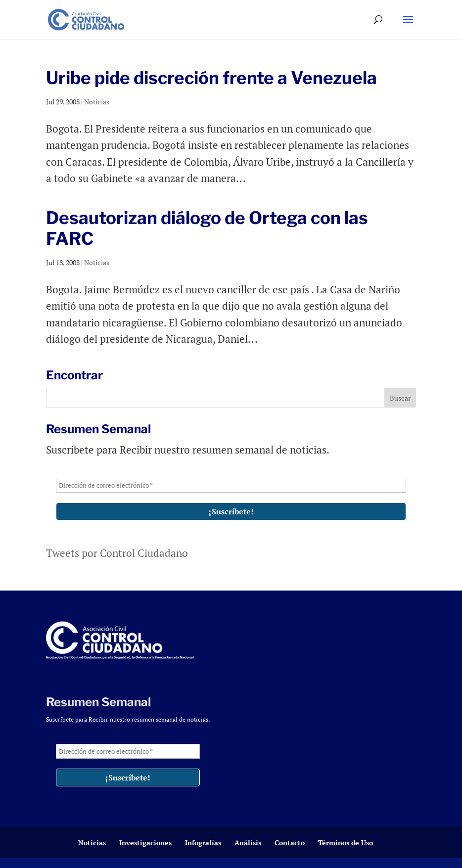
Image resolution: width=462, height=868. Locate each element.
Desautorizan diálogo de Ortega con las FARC (207, 228)
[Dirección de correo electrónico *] (231, 485)
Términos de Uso (346, 843)
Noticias (97, 102)
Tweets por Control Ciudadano (117, 553)
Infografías (203, 843)
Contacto (290, 843)
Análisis (248, 843)
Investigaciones (145, 843)
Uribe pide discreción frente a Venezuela (211, 78)
